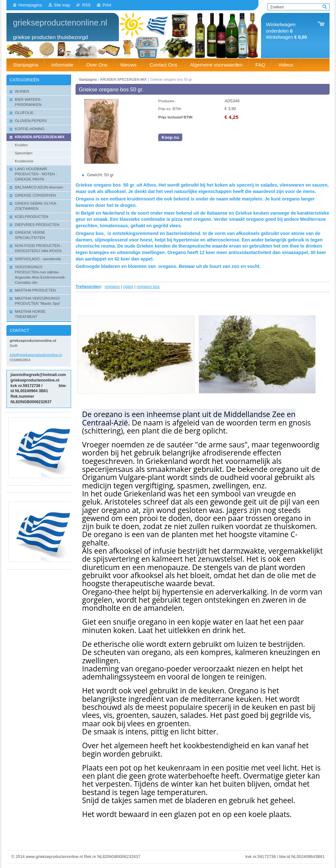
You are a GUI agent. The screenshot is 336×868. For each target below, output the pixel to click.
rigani (128, 286)
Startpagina (88, 79)
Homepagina (30, 5)
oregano (112, 286)
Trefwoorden (88, 286)
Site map (62, 5)
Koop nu (170, 137)
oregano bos (148, 286)
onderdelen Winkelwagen (286, 31)
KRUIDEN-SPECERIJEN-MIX (124, 79)
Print (107, 5)
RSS (86, 5)
